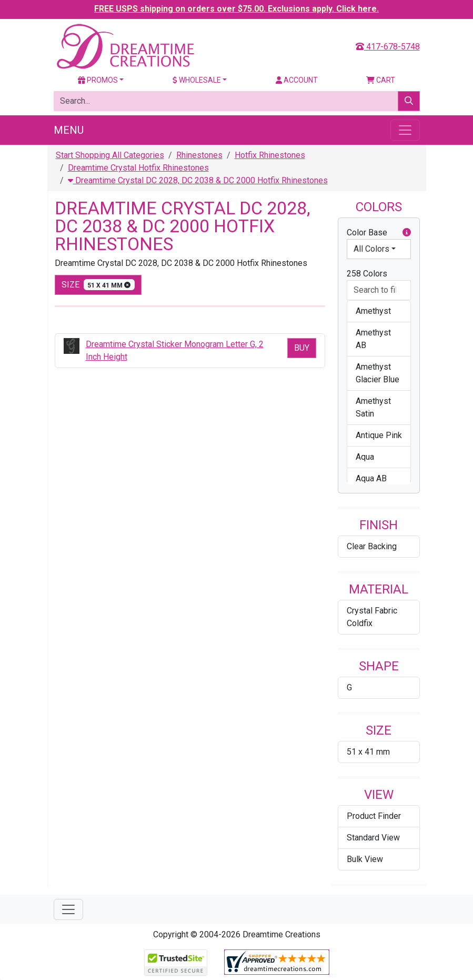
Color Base (379, 233)
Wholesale (197, 80)
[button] (407, 233)
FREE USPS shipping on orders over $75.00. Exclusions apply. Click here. (236, 9)
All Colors (371, 249)
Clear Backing (372, 546)
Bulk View (365, 859)
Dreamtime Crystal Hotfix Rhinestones (138, 168)
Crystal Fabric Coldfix (372, 617)
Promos (98, 80)
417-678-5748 (388, 47)
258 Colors (367, 274)
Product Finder (374, 816)
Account (297, 80)
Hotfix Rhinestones (270, 155)
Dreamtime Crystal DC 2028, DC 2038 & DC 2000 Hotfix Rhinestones (198, 180)
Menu (69, 130)
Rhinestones (199, 155)
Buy (302, 348)
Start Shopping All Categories (110, 155)
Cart (381, 80)
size (98, 285)
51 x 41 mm (368, 752)
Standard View (373, 838)
